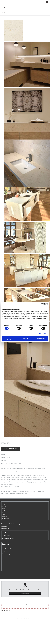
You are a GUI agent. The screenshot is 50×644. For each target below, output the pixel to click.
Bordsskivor (4, 517)
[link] (25, 585)
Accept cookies (25, 593)
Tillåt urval (25, 339)
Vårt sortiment (5, 507)
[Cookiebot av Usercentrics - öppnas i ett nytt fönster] (42, 304)
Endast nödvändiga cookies (9, 339)
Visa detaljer (42, 334)
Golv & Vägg (5, 511)
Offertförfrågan (5, 519)
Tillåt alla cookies (41, 339)
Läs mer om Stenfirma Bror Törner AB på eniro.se (25, 619)
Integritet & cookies (5, 611)
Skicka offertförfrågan (11, 449)
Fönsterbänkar (5, 513)
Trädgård (4, 515)
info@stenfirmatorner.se (9, 538)
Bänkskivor (4, 509)
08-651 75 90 (8, 536)
